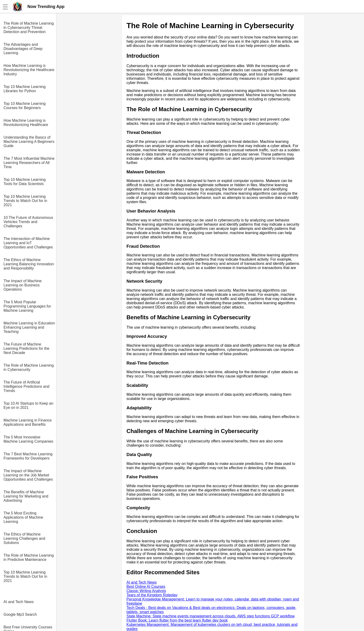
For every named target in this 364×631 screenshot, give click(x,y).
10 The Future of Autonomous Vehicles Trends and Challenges (28, 222)
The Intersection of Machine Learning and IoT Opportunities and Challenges (28, 243)
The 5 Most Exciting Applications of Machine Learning (23, 517)
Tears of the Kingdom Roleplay (152, 595)
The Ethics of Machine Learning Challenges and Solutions (24, 538)
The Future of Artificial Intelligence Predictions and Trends (26, 386)
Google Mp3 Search (20, 614)
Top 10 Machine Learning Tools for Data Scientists (25, 182)
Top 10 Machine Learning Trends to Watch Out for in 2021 (25, 201)
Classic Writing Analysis (146, 591)
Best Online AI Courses (146, 587)
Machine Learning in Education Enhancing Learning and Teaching (29, 327)
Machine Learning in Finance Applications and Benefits (28, 422)
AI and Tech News (19, 602)
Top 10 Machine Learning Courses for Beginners (25, 106)
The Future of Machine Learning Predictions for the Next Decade (26, 348)
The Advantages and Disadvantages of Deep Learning (23, 49)
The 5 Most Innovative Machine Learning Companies (28, 439)
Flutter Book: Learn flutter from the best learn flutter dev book (177, 620)
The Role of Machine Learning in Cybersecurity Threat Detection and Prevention (29, 28)
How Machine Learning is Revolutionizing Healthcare (26, 123)
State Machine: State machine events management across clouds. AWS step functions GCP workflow (211, 616)
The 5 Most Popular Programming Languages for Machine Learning (27, 306)
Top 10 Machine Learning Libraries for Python (25, 89)
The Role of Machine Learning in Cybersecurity (29, 367)
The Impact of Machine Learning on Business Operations (23, 285)
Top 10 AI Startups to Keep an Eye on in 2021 (28, 405)
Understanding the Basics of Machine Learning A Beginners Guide (29, 142)
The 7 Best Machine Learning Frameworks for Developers (28, 456)
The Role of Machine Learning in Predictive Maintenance (29, 557)
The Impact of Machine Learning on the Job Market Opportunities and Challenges (28, 475)
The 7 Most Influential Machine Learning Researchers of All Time (29, 163)
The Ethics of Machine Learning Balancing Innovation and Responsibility (29, 264)
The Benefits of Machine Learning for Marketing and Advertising (26, 496)
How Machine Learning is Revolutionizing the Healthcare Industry (29, 70)
